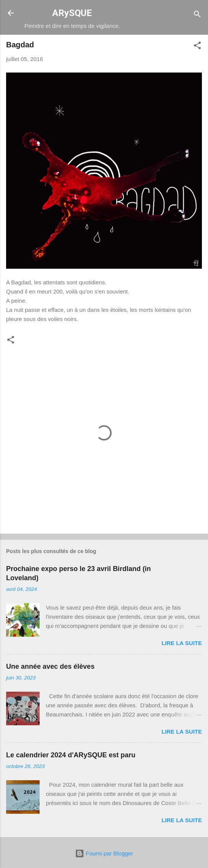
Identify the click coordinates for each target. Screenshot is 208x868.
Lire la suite (182, 643)
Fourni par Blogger (104, 853)
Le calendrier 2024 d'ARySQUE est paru (71, 755)
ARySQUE (72, 13)
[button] (197, 47)
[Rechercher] (197, 15)
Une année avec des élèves (50, 666)
